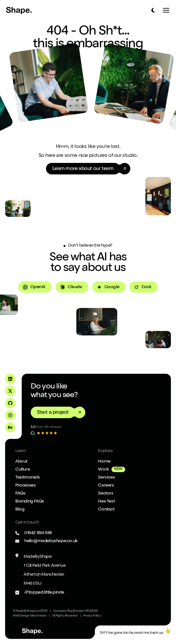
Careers (106, 486)
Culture (23, 470)
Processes (25, 486)
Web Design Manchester (30, 616)
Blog (20, 510)
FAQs (20, 494)
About (21, 462)
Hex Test (106, 502)
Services (106, 478)
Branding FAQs (30, 502)
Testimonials (27, 478)
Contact (106, 510)
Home (104, 462)
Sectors (106, 494)
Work (103, 470)
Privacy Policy (92, 616)
